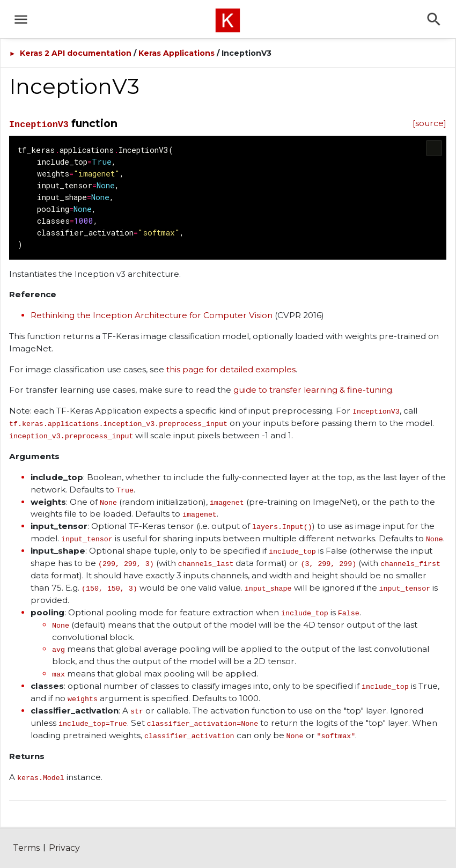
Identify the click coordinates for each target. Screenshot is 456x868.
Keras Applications (176, 53)
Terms (26, 848)
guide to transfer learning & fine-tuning (313, 390)
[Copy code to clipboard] (434, 148)
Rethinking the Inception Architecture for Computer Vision (152, 315)
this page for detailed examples (231, 369)
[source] (429, 123)
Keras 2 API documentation (76, 53)
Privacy (64, 848)
